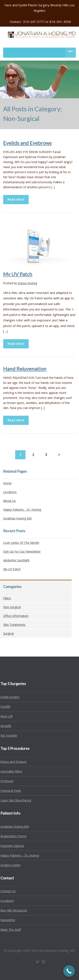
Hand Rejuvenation (25, 369)
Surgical (8, 633)
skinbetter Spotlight (16, 560)
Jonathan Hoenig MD (17, 518)
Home (7, 483)
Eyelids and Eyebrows (27, 143)
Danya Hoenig (27, 283)
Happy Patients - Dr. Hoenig (22, 509)
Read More (16, 199)
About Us (9, 501)
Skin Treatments (14, 625)
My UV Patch (18, 274)
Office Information (16, 616)
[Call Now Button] (69, 971)
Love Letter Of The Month (21, 543)
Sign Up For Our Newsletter (22, 551)
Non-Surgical (12, 607)
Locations (10, 492)
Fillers (7, 598)
